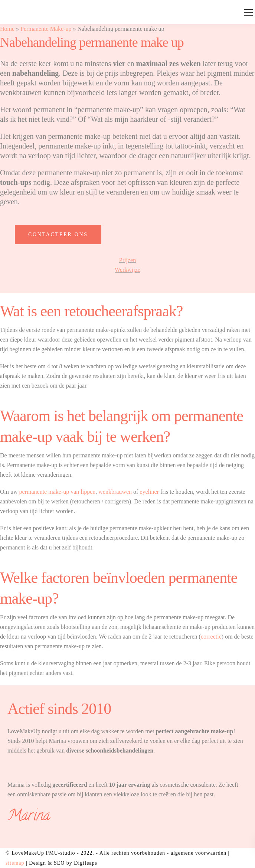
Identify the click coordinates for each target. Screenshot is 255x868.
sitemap (15, 863)
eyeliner (149, 492)
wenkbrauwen (115, 492)
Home (7, 29)
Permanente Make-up (46, 29)
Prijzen (127, 260)
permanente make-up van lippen (58, 492)
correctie (211, 637)
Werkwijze (127, 270)
